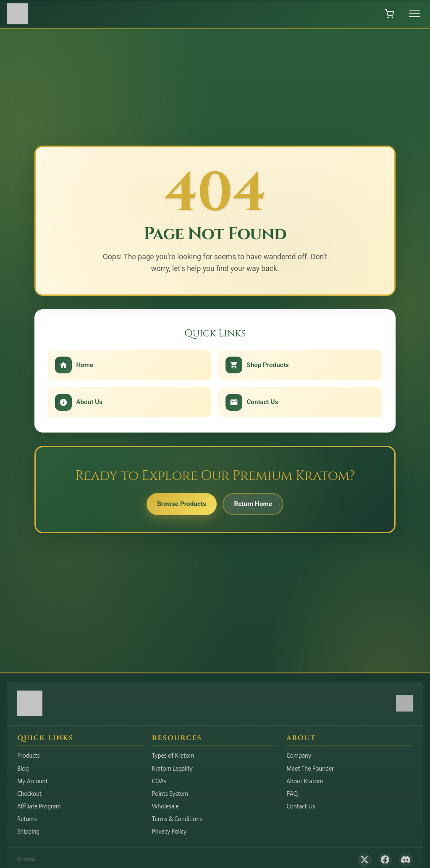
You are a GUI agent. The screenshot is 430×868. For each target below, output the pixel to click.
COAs (159, 781)
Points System (170, 794)
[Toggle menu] (414, 14)
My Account (33, 781)
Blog (23, 769)
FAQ (292, 794)
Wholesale (165, 806)
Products (29, 756)
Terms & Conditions (177, 819)
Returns (27, 819)
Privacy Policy (169, 832)
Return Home (256, 505)
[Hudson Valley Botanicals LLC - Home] (30, 713)
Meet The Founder (310, 769)
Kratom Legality (172, 769)
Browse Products (178, 505)
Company (299, 756)
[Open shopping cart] (389, 14)
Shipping (28, 832)
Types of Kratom (173, 756)
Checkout (29, 794)
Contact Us (301, 806)
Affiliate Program (39, 806)
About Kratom (305, 781)
